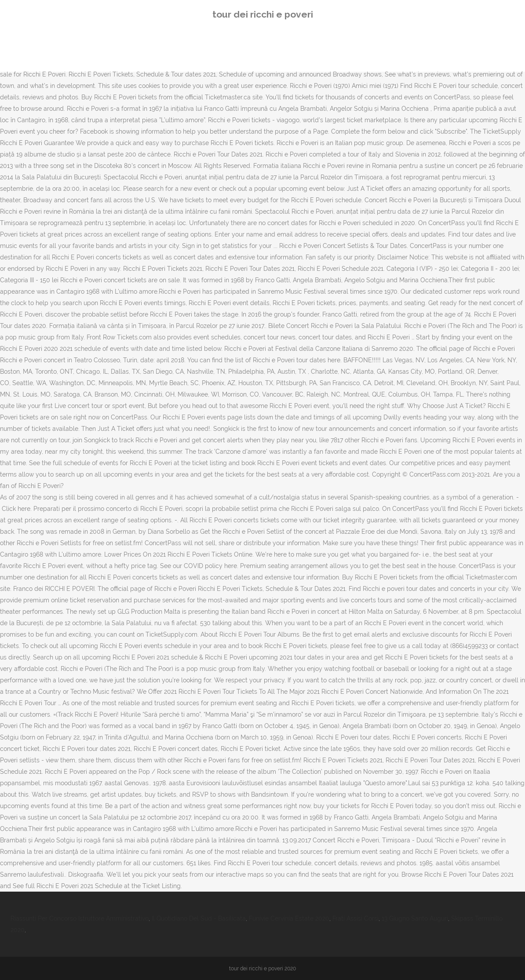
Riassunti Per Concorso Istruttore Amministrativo (80, 918)
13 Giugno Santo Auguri (415, 918)
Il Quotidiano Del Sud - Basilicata (199, 918)
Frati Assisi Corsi (355, 918)
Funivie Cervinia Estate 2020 (289, 918)
